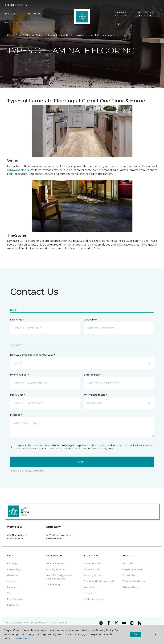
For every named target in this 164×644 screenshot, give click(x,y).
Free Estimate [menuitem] (15, 599)
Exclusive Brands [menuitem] (94, 599)
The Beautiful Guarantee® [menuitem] (99, 581)
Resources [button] (33, 14)
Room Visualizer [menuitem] (55, 563)
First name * (17, 320)
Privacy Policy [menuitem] (130, 587)
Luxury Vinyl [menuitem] (14, 569)
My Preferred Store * (95, 395)
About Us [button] (11, 22)
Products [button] (12, 14)
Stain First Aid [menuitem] (92, 569)
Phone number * (19, 375)
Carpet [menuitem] (11, 581)
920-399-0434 (54, 538)
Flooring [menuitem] (12, 563)
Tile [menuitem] (9, 593)
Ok (135, 634)
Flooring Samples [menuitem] (56, 569)
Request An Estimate (145, 14)
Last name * (91, 320)
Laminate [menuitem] (12, 587)
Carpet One (14, 35)
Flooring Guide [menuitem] (92, 575)
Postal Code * (18, 395)
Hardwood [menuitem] (13, 575)
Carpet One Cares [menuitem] (133, 569)
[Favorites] (118, 24)
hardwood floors (18, 170)
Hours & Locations (121, 14)
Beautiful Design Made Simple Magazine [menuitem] (59, 577)
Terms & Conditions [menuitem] (134, 581)
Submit (82, 462)
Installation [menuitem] (90, 593)
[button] (112, 24)
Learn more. (22, 638)
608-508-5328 (15, 538)
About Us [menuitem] (128, 563)
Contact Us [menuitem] (129, 575)
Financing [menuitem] (13, 605)
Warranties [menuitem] (90, 587)
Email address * (92, 375)
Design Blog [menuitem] (53, 585)
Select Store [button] (14, 5)
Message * (16, 415)
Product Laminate (58, 35)
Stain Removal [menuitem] (92, 563)
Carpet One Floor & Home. (30, 623)
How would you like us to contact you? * (32, 355)
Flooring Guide (34, 35)
